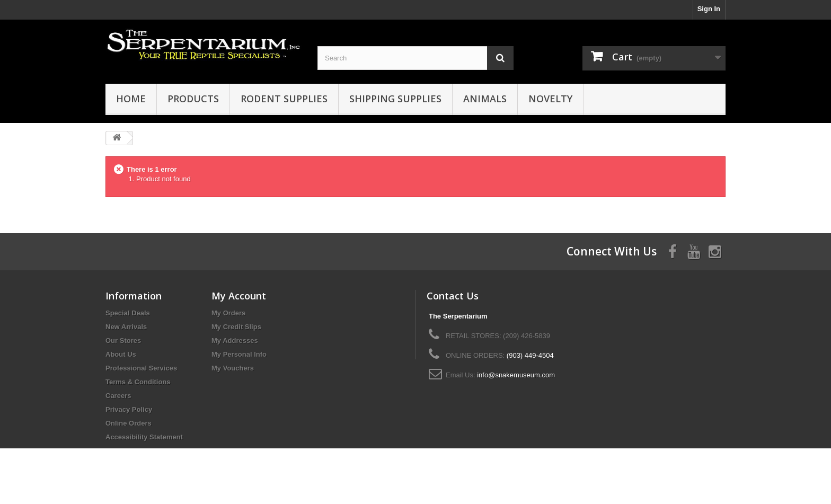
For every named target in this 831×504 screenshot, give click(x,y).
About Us (121, 354)
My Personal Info (239, 354)
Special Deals (128, 313)
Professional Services (141, 368)
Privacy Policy (129, 409)
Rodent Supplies (284, 99)
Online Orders (129, 423)
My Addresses (235, 341)
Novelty (550, 99)
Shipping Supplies (395, 99)
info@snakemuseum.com (516, 375)
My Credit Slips (236, 327)
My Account (239, 296)
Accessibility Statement (144, 437)
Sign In (709, 9)
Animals (485, 99)
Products (193, 99)
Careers (118, 396)
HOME (131, 99)
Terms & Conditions (138, 382)
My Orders (228, 313)
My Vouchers (233, 368)
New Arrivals (126, 327)
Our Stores (123, 341)
